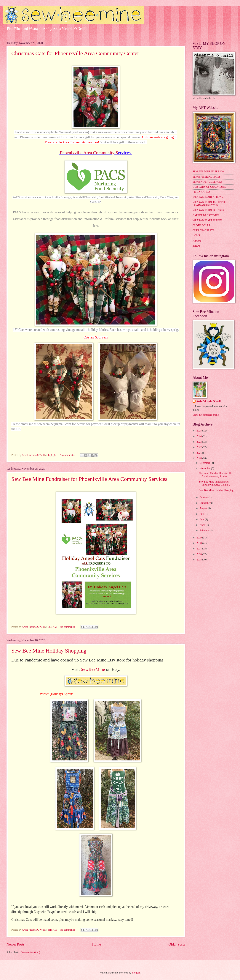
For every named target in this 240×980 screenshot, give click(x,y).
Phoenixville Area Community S (89, 153)
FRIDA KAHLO (201, 192)
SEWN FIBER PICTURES (207, 177)
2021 (199, 453)
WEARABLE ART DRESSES (208, 210)
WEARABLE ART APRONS (208, 197)
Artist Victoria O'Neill (208, 401)
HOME (196, 235)
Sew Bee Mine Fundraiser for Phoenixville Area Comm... (214, 483)
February (205, 531)
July (202, 514)
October (204, 497)
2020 (199, 458)
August (204, 508)
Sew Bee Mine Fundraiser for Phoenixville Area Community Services (89, 479)
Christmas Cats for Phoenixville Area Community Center (75, 53)
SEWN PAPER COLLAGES (207, 182)
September (205, 503)
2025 (199, 431)
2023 (199, 442)
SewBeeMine (93, 669)
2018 (199, 543)
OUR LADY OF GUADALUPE (209, 187)
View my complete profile (206, 415)
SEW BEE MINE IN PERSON (208, 172)
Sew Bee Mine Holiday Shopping (49, 651)
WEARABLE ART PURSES (207, 220)
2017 (199, 549)
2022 (199, 447)
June (202, 520)
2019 (199, 538)
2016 (199, 554)
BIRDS (196, 246)
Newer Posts (16, 944)
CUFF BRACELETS (203, 230)
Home (96, 944)
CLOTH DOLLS (201, 225)
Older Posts (177, 944)
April (203, 525)
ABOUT (197, 241)
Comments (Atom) (30, 952)
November (205, 468)
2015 (199, 560)
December (205, 463)
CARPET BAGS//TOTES (206, 215)
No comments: (68, 455)
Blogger (136, 973)
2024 (199, 436)
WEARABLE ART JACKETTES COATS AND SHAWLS (210, 204)
